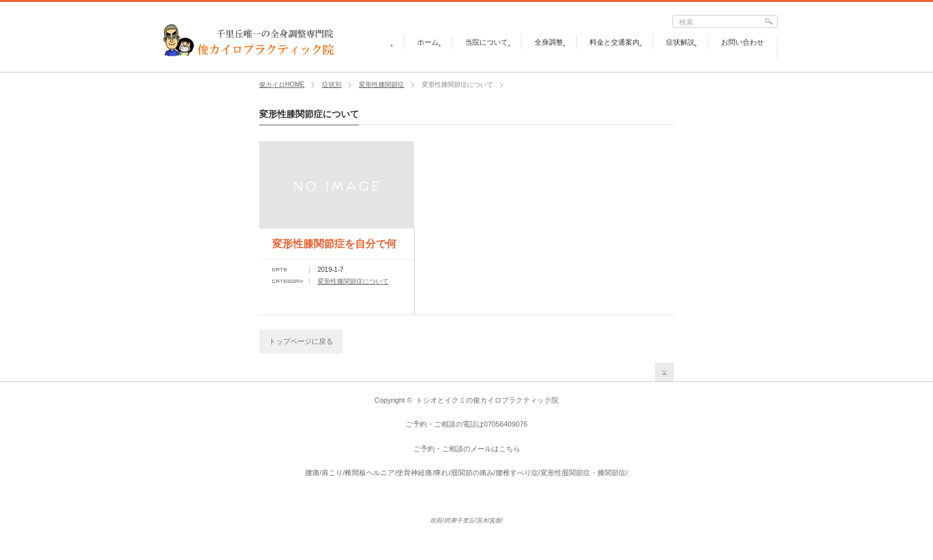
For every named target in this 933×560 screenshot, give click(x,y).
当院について (487, 42)
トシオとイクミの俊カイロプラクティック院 (487, 400)
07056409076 (506, 424)
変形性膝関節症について (353, 281)
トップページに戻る (301, 341)
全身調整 (549, 42)
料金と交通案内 (615, 42)
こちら (510, 449)
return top (664, 372)
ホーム (428, 42)
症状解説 (680, 42)
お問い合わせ (743, 42)
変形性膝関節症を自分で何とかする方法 (334, 249)
